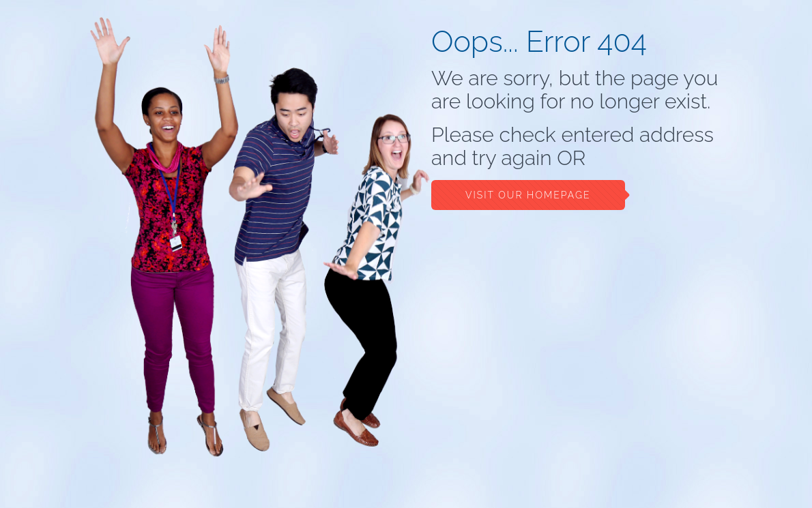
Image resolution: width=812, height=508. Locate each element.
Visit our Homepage (528, 195)
